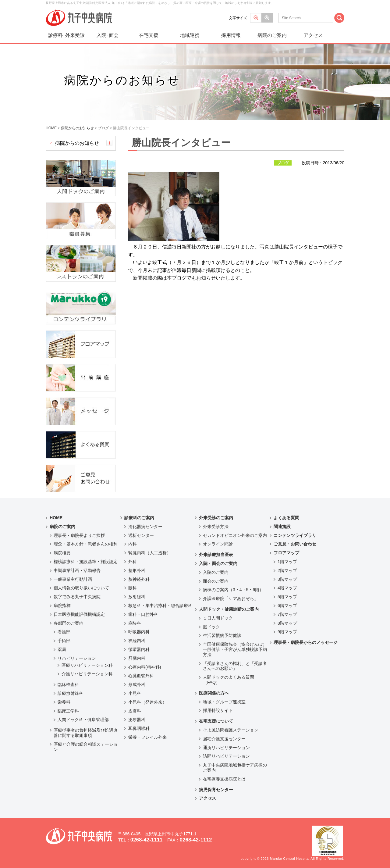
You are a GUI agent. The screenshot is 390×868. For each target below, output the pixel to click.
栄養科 (64, 702)
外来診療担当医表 (216, 555)
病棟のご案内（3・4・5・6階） (233, 590)
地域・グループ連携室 (224, 702)
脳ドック (211, 627)
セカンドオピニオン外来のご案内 (235, 535)
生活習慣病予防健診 (222, 635)
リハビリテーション (77, 658)
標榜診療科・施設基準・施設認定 (86, 562)
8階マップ (287, 623)
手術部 (64, 641)
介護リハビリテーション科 (87, 674)
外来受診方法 (216, 527)
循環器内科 (139, 649)
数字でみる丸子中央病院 (77, 597)
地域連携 (190, 35)
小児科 (135, 693)
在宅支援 (149, 35)
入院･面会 (108, 35)
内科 (133, 544)
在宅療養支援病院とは (224, 779)
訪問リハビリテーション (226, 756)
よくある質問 (286, 518)
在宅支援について (216, 721)
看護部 (64, 632)
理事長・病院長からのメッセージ (306, 642)
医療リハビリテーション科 (87, 665)
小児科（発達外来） (147, 702)
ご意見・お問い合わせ (295, 544)
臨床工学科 (68, 711)
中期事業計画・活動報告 (77, 570)
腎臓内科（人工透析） (150, 553)
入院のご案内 (216, 572)
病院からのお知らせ (77, 143)
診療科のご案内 (139, 518)
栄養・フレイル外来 (147, 737)
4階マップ (287, 588)
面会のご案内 (216, 581)
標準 (256, 18)
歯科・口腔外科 (143, 614)
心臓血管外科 (141, 676)
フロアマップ (286, 553)
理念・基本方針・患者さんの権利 (86, 544)
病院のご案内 (272, 35)
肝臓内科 (137, 658)
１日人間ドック (218, 618)
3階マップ (287, 579)
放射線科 (137, 597)
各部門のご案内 (69, 623)
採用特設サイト (218, 710)
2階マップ (287, 570)
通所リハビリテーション (226, 748)
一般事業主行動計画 (73, 579)
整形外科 (137, 570)
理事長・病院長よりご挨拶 (79, 535)
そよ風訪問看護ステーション (231, 730)
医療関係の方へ (214, 693)
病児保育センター (216, 790)
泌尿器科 (137, 720)
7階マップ (287, 614)
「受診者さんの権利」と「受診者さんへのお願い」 (235, 666)
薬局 (62, 649)
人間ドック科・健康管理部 (83, 720)
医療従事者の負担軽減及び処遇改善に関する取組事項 (86, 733)
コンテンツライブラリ (295, 535)
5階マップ (287, 597)
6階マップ (287, 605)
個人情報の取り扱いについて (81, 588)
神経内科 (137, 641)
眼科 (133, 588)
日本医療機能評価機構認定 (79, 614)
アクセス (313, 35)
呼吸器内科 (139, 632)
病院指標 (62, 605)
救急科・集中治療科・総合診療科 (160, 605)
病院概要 (62, 553)
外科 (133, 562)
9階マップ (287, 632)
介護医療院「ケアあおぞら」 (231, 598)
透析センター (141, 535)
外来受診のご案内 (216, 518)
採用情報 (231, 35)
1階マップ (287, 562)
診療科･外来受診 (66, 35)
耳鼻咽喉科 (139, 728)
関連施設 (282, 527)
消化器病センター (145, 527)
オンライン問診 (218, 544)
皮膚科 (135, 711)
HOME (56, 518)
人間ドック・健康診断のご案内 (229, 609)
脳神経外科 (139, 579)
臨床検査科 (68, 684)
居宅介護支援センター (224, 739)
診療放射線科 (70, 693)
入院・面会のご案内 (218, 563)
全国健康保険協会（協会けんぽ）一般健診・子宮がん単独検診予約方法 (235, 649)
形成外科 (137, 684)
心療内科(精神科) (145, 667)
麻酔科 (135, 623)
